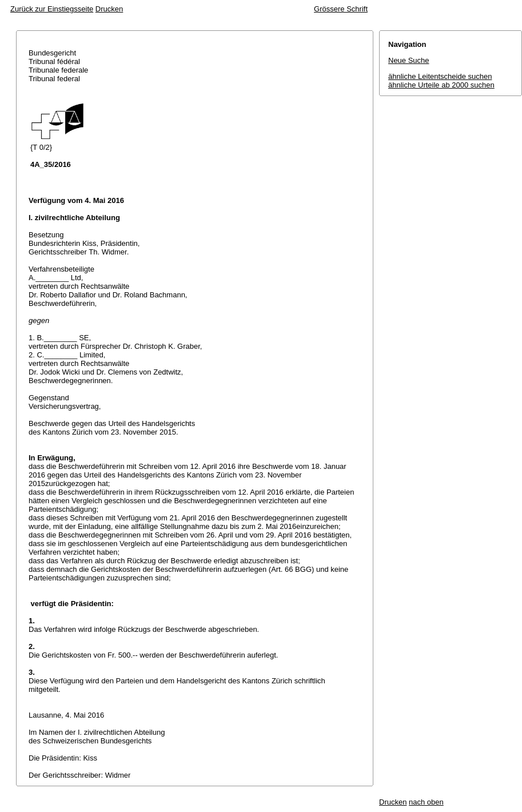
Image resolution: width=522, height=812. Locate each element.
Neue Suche (409, 60)
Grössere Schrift (341, 9)
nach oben (426, 802)
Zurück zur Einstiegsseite (52, 9)
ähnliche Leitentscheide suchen (440, 76)
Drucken (109, 9)
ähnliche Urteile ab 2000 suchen (441, 85)
